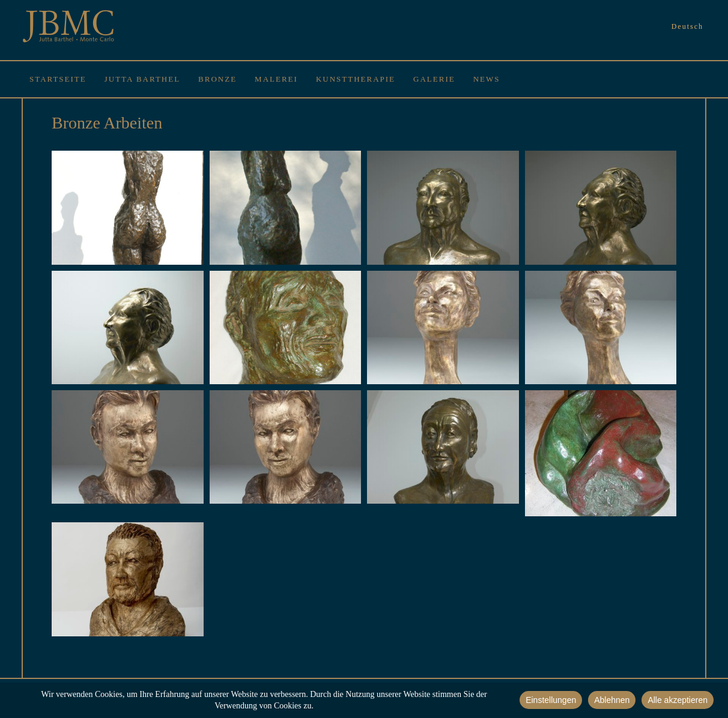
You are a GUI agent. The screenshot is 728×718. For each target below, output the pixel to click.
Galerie (434, 79)
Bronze (217, 79)
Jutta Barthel (142, 79)
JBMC (68, 27)
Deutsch (687, 26)
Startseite (58, 79)
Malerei (276, 79)
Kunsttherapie (356, 79)
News (487, 79)
